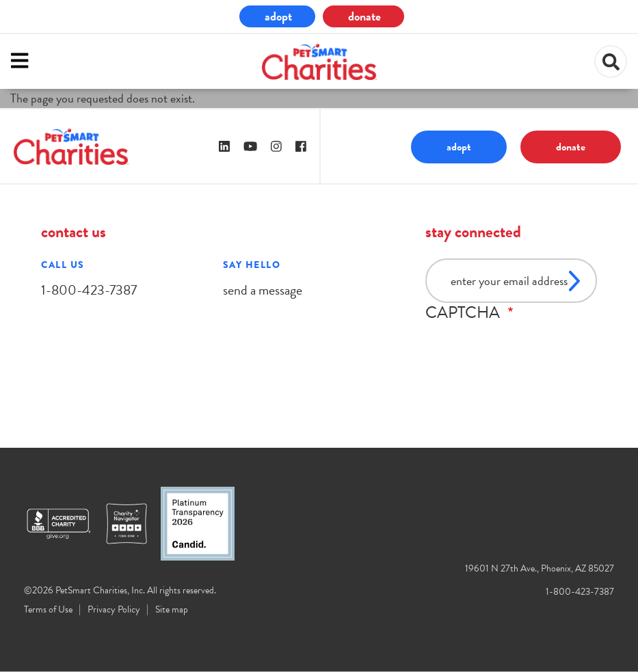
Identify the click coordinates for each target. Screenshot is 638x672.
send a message (263, 290)
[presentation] (529, 349)
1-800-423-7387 (89, 290)
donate (364, 16)
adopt (278, 16)
